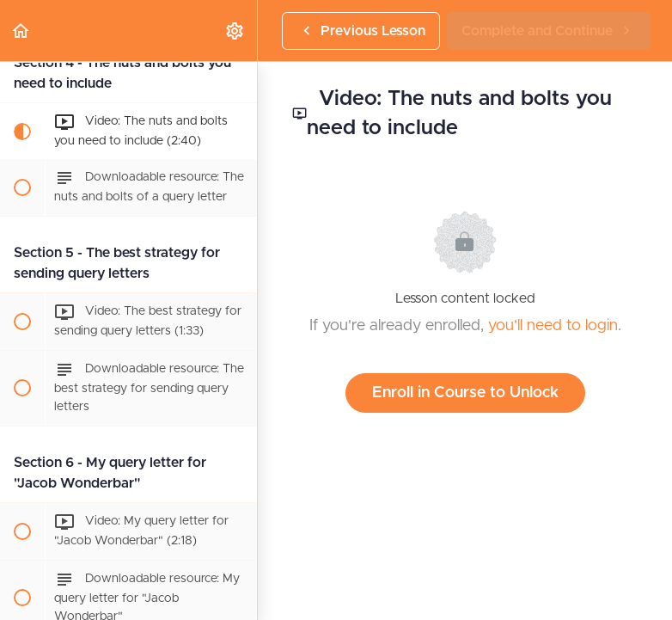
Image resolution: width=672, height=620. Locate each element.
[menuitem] (235, 31)
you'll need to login (553, 326)
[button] (21, 31)
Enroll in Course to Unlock (465, 393)
